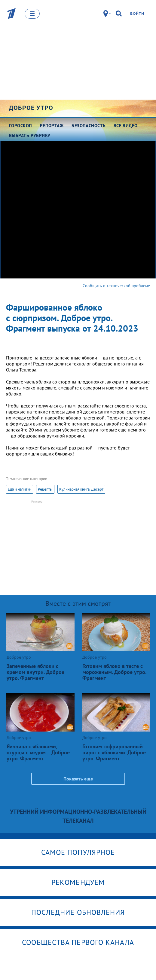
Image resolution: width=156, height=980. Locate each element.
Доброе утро (31, 108)
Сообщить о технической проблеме (116, 286)
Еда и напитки (20, 489)
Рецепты (45, 489)
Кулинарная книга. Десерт (81, 489)
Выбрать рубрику (30, 135)
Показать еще (78, 779)
